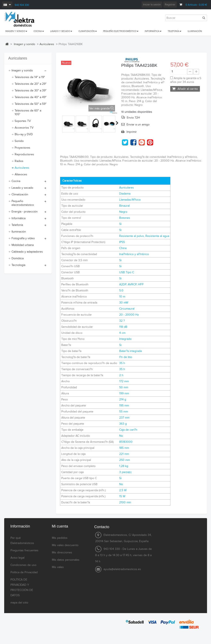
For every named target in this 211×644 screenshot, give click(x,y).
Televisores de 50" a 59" (31, 104)
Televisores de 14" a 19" (30, 77)
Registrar (170, 5)
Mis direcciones (62, 553)
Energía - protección (25, 212)
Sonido (19, 141)
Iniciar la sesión (152, 5)
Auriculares (22, 168)
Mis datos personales (66, 560)
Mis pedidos (60, 538)
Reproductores (24, 154)
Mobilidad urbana (23, 245)
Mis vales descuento (65, 545)
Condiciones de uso (23, 565)
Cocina (16, 181)
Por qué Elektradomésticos (22, 541)
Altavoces (21, 175)
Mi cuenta (60, 526)
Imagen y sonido (22, 71)
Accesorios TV (24, 128)
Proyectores (22, 148)
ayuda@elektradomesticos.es (122, 569)
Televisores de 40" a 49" (31, 97)
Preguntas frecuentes (24, 550)
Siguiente (117, 123)
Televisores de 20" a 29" (31, 84)
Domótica (18, 258)
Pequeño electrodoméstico (23, 203)
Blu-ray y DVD (24, 134)
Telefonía (17, 225)
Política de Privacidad (24, 572)
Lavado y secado (22, 188)
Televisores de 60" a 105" (28, 113)
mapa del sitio (19, 603)
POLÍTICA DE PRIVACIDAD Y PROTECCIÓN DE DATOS (22, 588)
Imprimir (132, 132)
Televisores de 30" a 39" (31, 91)
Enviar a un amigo (138, 125)
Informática (19, 218)
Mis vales (58, 567)
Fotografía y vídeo (23, 238)
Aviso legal (17, 558)
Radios (19, 161)
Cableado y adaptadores (27, 252)
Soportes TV (23, 121)
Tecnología (18, 265)
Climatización (20, 195)
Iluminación (19, 232)
